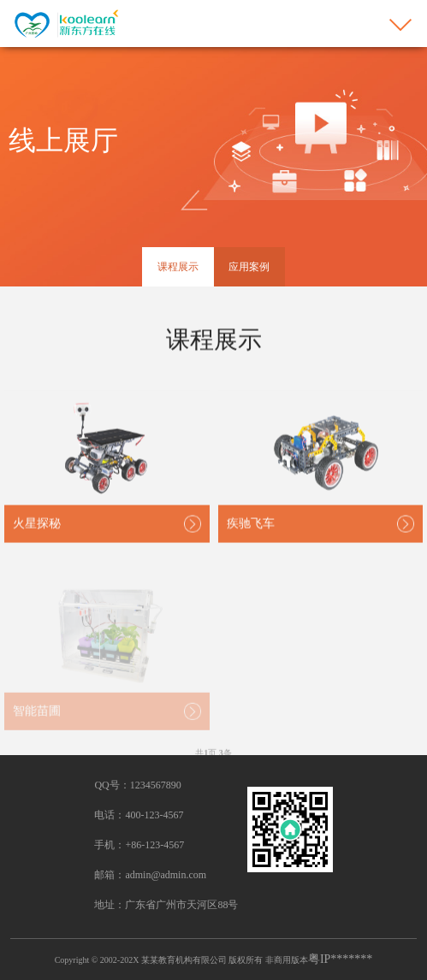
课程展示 (178, 267)
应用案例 (249, 267)
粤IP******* (340, 959)
